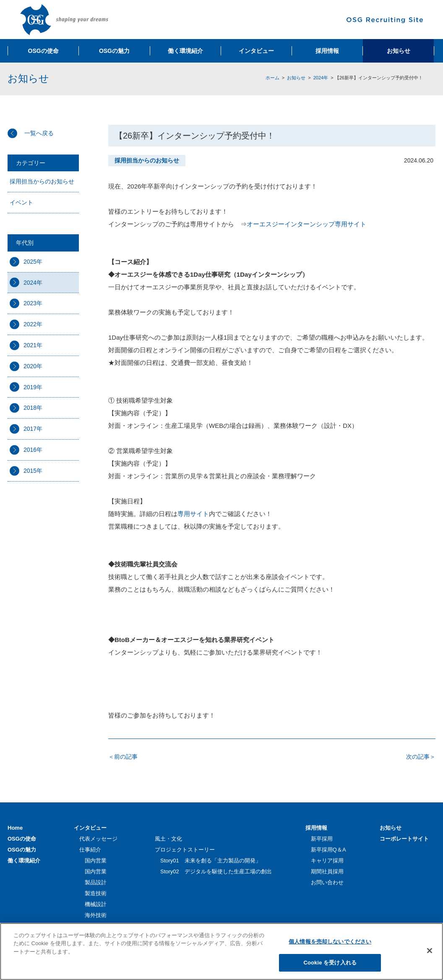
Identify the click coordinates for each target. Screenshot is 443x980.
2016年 (33, 450)
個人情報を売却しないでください (330, 942)
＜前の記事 (123, 757)
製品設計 (96, 882)
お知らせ (296, 78)
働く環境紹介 (24, 861)
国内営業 (96, 861)
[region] (221, 951)
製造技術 (96, 893)
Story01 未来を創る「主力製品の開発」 (211, 861)
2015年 (33, 471)
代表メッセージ (98, 839)
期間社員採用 (327, 871)
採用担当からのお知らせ (42, 181)
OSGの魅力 (22, 850)
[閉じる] (430, 951)
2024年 (321, 78)
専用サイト (193, 514)
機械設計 (96, 904)
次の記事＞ (421, 757)
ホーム (272, 78)
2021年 (33, 345)
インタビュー (90, 828)
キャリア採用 (327, 861)
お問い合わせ (327, 882)
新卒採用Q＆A (328, 850)
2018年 (33, 408)
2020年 (33, 366)
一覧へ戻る (39, 133)
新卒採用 (322, 839)
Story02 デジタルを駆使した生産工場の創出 (216, 871)
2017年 (33, 429)
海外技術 (96, 915)
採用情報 (316, 828)
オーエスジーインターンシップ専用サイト (306, 224)
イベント (21, 202)
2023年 (33, 303)
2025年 (33, 262)
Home (15, 828)
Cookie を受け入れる (330, 963)
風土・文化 (168, 839)
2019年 (33, 387)
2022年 (33, 324)
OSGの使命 (22, 839)
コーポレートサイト (404, 839)
